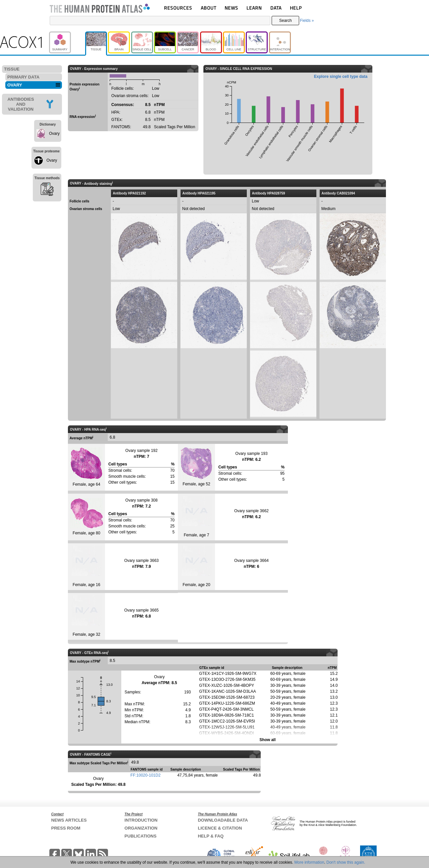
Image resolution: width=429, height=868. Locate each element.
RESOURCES (178, 8)
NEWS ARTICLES (69, 820)
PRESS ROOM (66, 828)
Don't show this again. (346, 862)
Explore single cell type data (341, 77)
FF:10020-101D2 (146, 775)
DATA (276, 8)
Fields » (307, 21)
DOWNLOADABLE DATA (223, 820)
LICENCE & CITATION (220, 828)
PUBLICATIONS (141, 836)
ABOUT (209, 8)
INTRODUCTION (141, 820)
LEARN (254, 8)
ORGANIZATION (141, 828)
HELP (296, 8)
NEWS (231, 8)
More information (309, 862)
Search (286, 21)
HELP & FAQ (211, 836)
